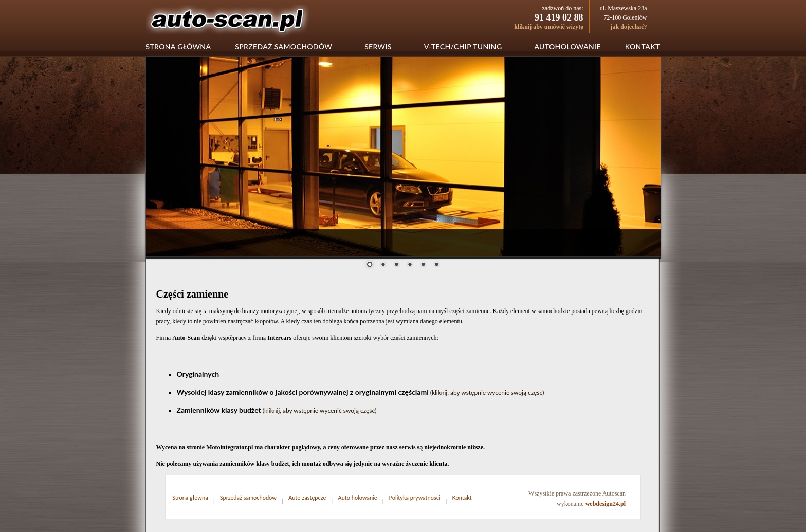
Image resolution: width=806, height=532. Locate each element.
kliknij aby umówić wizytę (548, 27)
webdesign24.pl (606, 504)
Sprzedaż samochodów (283, 47)
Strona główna (179, 47)
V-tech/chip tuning (463, 47)
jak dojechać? (629, 27)
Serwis (378, 47)
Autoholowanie (567, 47)
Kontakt (643, 47)
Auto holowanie (357, 497)
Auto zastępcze (307, 497)
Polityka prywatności (415, 497)
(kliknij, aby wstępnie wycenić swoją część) (487, 392)
